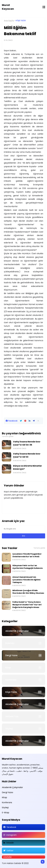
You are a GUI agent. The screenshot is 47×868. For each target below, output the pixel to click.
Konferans (11, 680)
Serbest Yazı (12, 716)
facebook (11, 827)
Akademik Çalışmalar (17, 631)
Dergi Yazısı (11, 655)
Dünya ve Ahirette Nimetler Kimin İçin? (27, 467)
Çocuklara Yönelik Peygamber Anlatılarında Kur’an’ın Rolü (27, 555)
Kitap (8, 668)
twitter (10, 851)
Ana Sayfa (9, 21)
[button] (38, 421)
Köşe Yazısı (21, 21)
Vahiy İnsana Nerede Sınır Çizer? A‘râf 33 (27, 455)
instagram (11, 835)
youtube (7, 857)
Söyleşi (9, 729)
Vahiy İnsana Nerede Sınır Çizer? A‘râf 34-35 (27, 443)
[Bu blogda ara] (23, 529)
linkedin (10, 843)
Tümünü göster (8, 436)
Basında (10, 643)
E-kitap (6, 813)
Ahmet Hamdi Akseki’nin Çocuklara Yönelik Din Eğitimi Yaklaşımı (26, 580)
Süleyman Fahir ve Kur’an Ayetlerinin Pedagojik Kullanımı (28, 567)
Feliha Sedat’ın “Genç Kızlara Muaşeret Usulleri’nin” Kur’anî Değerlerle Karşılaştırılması (27, 605)
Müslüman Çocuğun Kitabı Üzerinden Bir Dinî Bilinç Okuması (28, 592)
